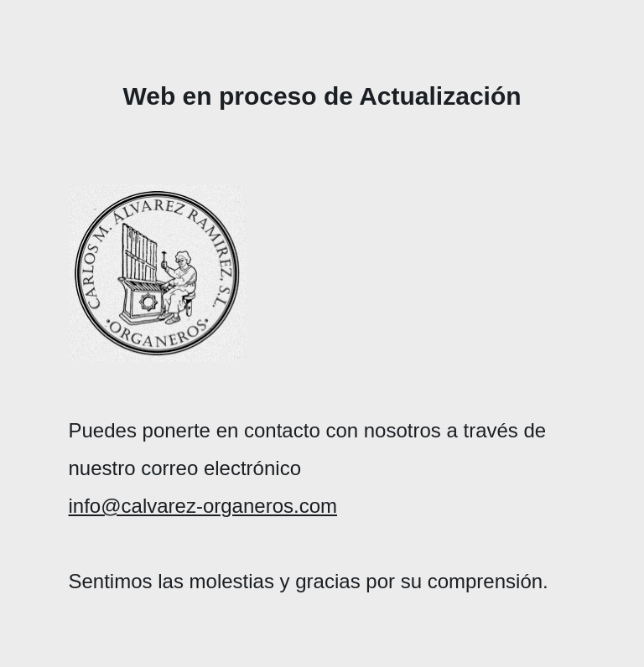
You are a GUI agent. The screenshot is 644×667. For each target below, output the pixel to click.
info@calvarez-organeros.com (203, 506)
